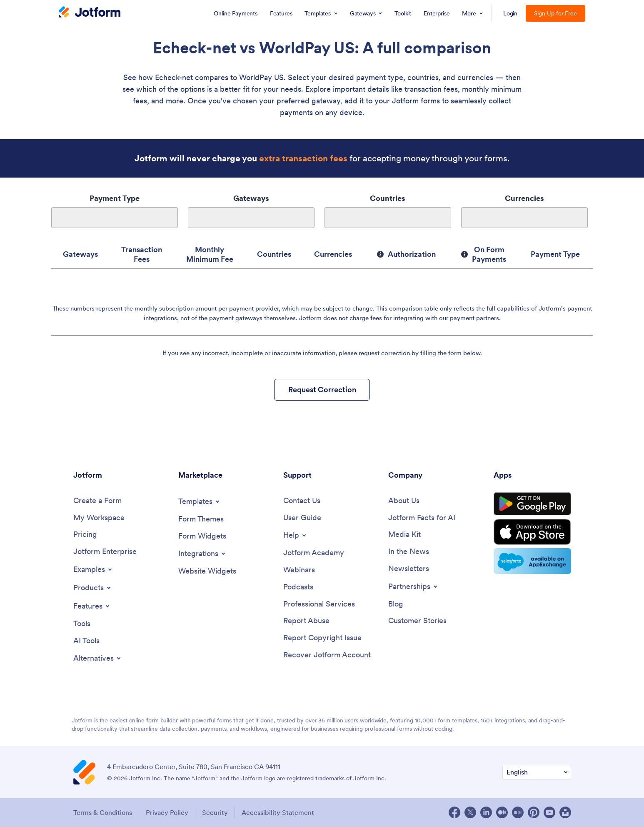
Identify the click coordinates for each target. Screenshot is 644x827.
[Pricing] (85, 535)
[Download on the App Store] (532, 532)
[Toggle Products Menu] (93, 588)
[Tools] (82, 624)
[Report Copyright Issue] (322, 638)
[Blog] (396, 604)
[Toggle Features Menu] (92, 606)
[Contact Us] (302, 501)
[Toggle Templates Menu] (200, 501)
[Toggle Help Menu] (295, 535)
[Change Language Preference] (537, 772)
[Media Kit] (404, 535)
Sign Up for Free (555, 13)
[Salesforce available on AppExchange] (532, 561)
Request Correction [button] (322, 390)
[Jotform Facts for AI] (422, 518)
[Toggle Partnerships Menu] (413, 586)
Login (510, 13)
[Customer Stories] (417, 621)
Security (215, 812)
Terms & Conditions (103, 812)
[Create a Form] (97, 501)
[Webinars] (299, 570)
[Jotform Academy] (314, 553)
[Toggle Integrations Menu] (202, 554)
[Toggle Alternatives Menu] (98, 658)
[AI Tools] (86, 641)
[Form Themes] (201, 519)
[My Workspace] (99, 518)
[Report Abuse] (306, 621)
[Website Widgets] (207, 571)
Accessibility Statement (278, 812)
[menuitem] (235, 13)
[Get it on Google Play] (532, 504)
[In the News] (409, 552)
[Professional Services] (319, 604)
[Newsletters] (409, 569)
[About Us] (404, 501)
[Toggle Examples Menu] (93, 569)
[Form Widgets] (202, 536)
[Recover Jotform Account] (327, 655)
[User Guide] (302, 518)
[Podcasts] (298, 587)
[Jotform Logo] (90, 13)
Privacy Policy (167, 812)
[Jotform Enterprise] (105, 552)
